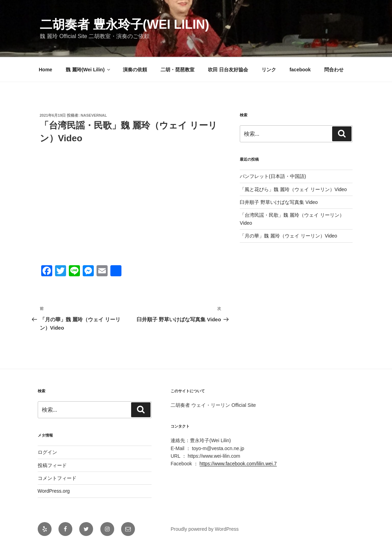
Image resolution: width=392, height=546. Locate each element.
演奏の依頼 (135, 70)
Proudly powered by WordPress (205, 529)
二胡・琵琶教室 (177, 70)
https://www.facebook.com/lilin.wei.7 (238, 464)
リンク (269, 70)
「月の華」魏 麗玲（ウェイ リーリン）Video (288, 236)
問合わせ (334, 70)
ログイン (47, 452)
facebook (300, 70)
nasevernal (94, 115)
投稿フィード (52, 465)
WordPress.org (54, 491)
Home (45, 70)
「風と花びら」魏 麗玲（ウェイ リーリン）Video (293, 189)
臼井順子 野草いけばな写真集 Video (279, 202)
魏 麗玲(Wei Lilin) (89, 70)
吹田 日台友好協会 (228, 70)
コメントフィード (57, 478)
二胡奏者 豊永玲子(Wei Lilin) (125, 24)
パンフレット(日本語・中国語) (273, 176)
